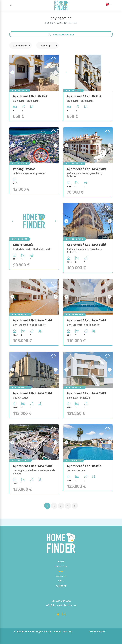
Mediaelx (101, 632)
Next (56, 72)
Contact (61, 586)
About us (61, 567)
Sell (61, 581)
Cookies (57, 632)
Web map (68, 632)
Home (61, 562)
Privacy (47, 632)
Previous (12, 72)
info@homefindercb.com (61, 605)
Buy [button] (61, 571)
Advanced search (61, 34)
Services (61, 576)
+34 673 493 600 (61, 601)
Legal (39, 632)
